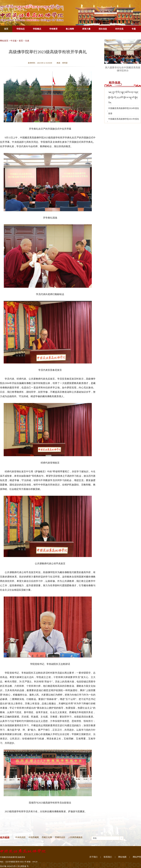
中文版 (14, 41)
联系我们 (108, 857)
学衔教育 (53, 29)
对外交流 (119, 29)
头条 (27, 41)
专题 (134, 29)
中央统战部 (20, 837)
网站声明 (137, 857)
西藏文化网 (47, 837)
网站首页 (4, 41)
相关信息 (115, 83)
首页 (6, 29)
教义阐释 (70, 29)
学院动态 (21, 29)
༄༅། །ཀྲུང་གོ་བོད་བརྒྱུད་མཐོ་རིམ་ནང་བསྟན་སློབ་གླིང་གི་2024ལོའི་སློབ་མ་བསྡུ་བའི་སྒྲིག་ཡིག (123, 98)
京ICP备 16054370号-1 (9, 866)
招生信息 (103, 29)
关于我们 (93, 857)
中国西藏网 (34, 837)
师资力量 (86, 29)
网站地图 (122, 857)
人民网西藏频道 (75, 837)
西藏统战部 (60, 837)
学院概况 (37, 29)
